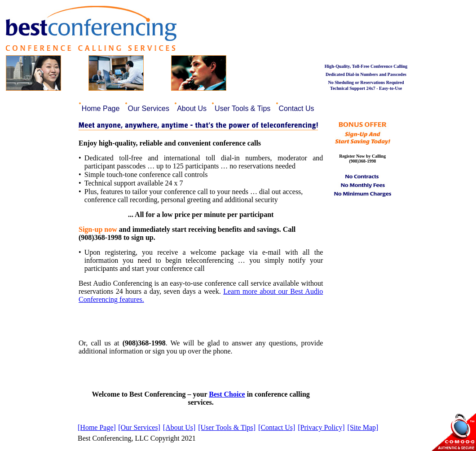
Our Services (150, 108)
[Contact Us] (277, 427)
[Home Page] (97, 427)
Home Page (101, 108)
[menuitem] (102, 107)
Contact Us (297, 108)
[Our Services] (139, 427)
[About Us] (179, 427)
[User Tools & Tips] (227, 427)
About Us (193, 108)
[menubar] (199, 107)
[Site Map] (363, 427)
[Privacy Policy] (321, 427)
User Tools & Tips (244, 108)
